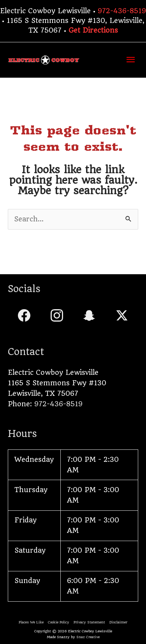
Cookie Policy (59, 622)
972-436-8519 (122, 11)
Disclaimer (118, 622)
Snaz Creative (88, 637)
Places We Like (31, 622)
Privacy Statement (89, 622)
